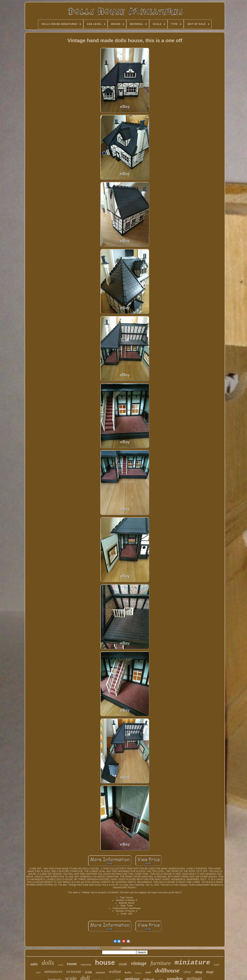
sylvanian (100, 972)
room (72, 964)
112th (88, 972)
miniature (192, 963)
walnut (115, 971)
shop (199, 972)
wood (60, 965)
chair (148, 972)
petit (38, 972)
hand (217, 965)
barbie (128, 972)
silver (187, 972)
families (138, 973)
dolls (48, 963)
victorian (74, 972)
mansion (86, 964)
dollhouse (167, 970)
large (210, 972)
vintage (139, 963)
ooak (123, 964)
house (105, 962)
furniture (161, 963)
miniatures (53, 971)
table (34, 964)
